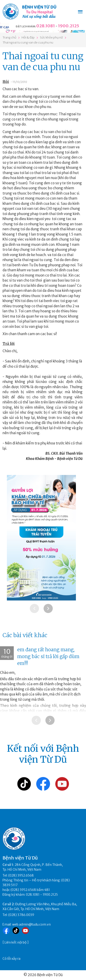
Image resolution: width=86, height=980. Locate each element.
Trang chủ (9, 37)
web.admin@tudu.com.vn (31, 924)
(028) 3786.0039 (21, 915)
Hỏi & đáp (28, 37)
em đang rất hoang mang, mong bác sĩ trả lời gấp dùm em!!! (48, 656)
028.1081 (46, 26)
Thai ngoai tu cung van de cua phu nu (28, 42)
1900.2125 (69, 26)
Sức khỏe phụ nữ (51, 37)
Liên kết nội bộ (16, 942)
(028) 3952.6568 (21, 875)
